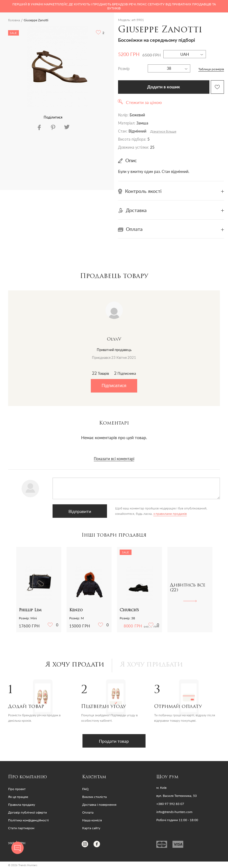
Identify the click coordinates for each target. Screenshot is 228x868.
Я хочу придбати (151, 665)
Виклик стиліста (94, 797)
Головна (14, 20)
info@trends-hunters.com (174, 812)
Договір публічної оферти (27, 812)
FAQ (85, 789)
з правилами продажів (168, 514)
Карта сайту (91, 828)
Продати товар (114, 741)
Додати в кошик (164, 87)
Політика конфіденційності (28, 820)
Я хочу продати (75, 665)
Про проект (17, 789)
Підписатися (114, 386)
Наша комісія (92, 820)
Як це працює (18, 797)
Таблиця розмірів (211, 69)
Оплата (88, 812)
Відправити (79, 511)
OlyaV (114, 339)
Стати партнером (21, 828)
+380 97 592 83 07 (170, 804)
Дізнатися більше (163, 131)
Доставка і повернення (99, 805)
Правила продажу (22, 805)
